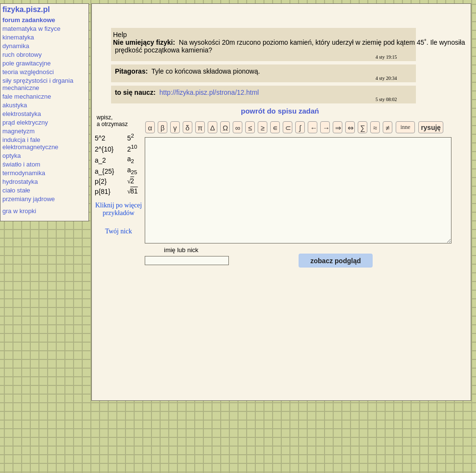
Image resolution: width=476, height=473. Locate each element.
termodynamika (24, 173)
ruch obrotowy (22, 55)
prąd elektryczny (25, 122)
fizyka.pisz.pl (26, 9)
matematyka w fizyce (31, 29)
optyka (12, 156)
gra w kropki (19, 211)
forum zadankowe (29, 20)
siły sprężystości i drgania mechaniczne (38, 84)
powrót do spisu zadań (280, 111)
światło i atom (21, 164)
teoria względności (28, 72)
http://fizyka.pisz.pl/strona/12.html (210, 92)
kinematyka (18, 37)
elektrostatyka (22, 114)
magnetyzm (19, 131)
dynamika (16, 46)
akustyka (15, 105)
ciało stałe (16, 190)
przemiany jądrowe (29, 199)
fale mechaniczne (27, 96)
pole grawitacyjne (26, 63)
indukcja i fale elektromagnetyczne (30, 143)
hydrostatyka (20, 182)
